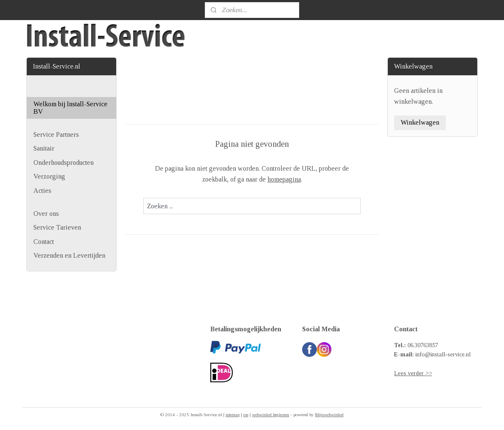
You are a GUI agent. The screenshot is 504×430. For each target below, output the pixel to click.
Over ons (46, 214)
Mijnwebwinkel (329, 415)
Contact (44, 242)
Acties (42, 191)
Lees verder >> (413, 373)
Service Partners (56, 134)
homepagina (284, 179)
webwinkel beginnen (271, 415)
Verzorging (49, 176)
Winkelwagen (420, 122)
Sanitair (44, 148)
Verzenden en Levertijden (69, 255)
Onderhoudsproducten (64, 163)
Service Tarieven (57, 227)
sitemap (233, 415)
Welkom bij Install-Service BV (70, 108)
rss (246, 415)
